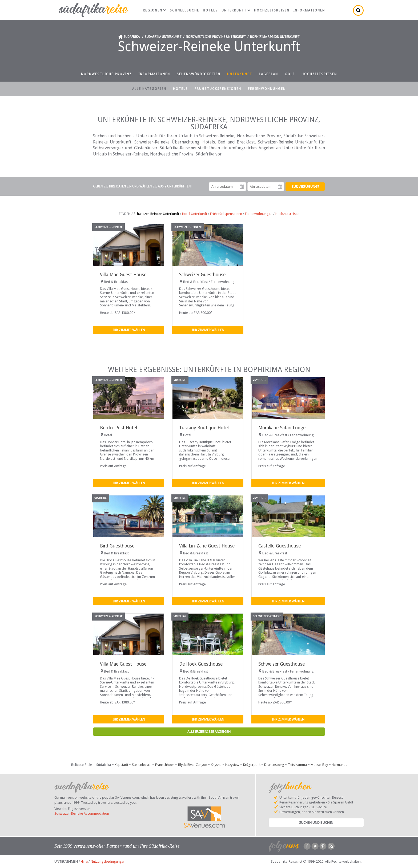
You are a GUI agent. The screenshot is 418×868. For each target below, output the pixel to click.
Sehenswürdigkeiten (199, 74)
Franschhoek (165, 765)
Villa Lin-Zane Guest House (207, 546)
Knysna (216, 765)
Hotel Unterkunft (195, 214)
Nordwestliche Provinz (106, 74)
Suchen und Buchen (316, 823)
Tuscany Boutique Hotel (204, 428)
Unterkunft (236, 10)
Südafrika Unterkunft (163, 37)
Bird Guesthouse (117, 546)
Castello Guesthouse (280, 546)
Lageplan (268, 74)
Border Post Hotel (118, 428)
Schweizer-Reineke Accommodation (82, 813)
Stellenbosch (142, 765)
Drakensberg (274, 765)
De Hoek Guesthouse (201, 664)
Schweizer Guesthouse (202, 275)
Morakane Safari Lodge (282, 428)
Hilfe (84, 861)
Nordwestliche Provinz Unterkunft (216, 37)
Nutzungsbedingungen (108, 861)
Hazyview (232, 765)
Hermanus (339, 765)
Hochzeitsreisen (272, 10)
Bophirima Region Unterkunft (275, 37)
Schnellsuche (184, 10)
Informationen (309, 10)
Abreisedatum (280, 187)
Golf (290, 74)
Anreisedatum (242, 187)
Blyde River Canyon (193, 765)
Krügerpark (252, 765)
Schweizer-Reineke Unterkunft (156, 214)
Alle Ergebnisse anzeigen (209, 732)
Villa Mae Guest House (123, 275)
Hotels (210, 10)
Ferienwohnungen (267, 89)
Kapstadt (121, 765)
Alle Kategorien (149, 89)
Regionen (154, 10)
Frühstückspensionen (218, 89)
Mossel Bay (319, 765)
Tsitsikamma (297, 765)
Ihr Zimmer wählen (129, 330)
